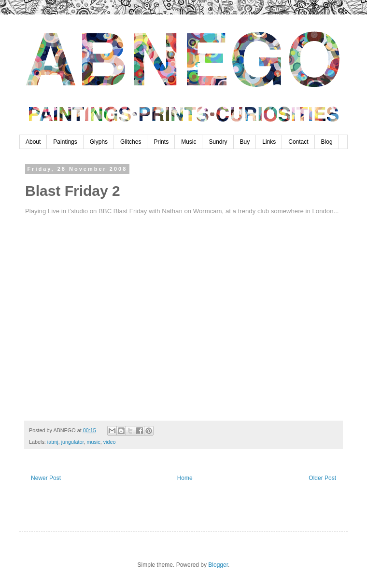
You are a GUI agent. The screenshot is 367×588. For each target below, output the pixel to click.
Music (189, 142)
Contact (298, 142)
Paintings (65, 142)
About (33, 142)
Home (185, 478)
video (110, 442)
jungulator (73, 442)
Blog (327, 142)
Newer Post (46, 478)
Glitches (131, 142)
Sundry (218, 142)
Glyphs (99, 142)
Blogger (218, 565)
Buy (245, 142)
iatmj (53, 442)
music (93, 442)
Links (269, 142)
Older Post (322, 478)
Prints (161, 142)
